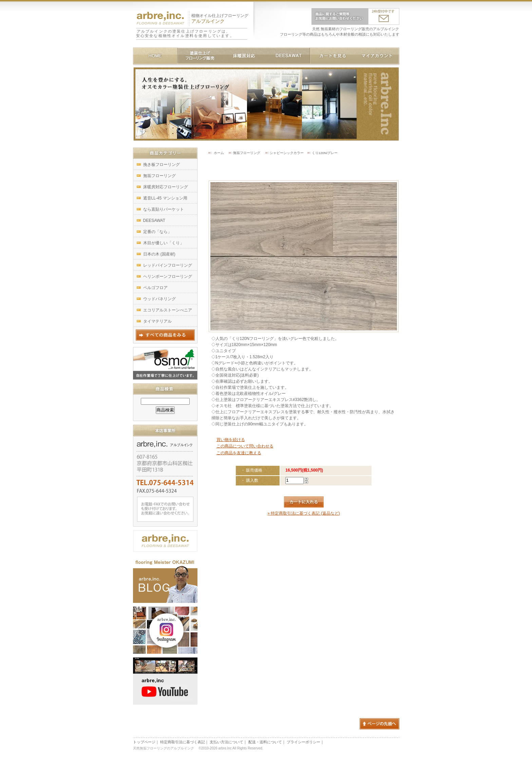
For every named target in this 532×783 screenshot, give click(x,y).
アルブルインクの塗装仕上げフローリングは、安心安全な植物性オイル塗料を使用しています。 (185, 33)
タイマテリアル (157, 321)
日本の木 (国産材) (159, 254)
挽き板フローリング (161, 165)
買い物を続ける (231, 440)
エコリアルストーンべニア (168, 310)
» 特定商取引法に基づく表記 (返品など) (303, 513)
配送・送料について (265, 742)
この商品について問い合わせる (245, 446)
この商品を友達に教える (239, 453)
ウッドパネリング (159, 299)
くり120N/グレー (325, 153)
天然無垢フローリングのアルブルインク (165, 748)
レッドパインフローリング (168, 265)
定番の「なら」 (157, 232)
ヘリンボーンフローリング (168, 276)
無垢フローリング (247, 153)
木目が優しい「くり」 (164, 243)
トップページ (144, 742)
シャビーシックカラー (287, 153)
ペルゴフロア (155, 288)
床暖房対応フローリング (166, 187)
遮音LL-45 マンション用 (165, 198)
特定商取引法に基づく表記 (183, 742)
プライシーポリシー (303, 742)
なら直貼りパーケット (164, 209)
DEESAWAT (154, 221)
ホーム (219, 153)
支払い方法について (226, 742)
